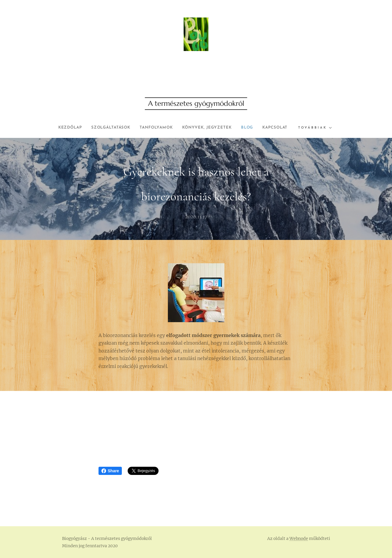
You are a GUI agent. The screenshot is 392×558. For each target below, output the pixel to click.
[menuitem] (79, 128)
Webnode (299, 538)
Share (110, 471)
